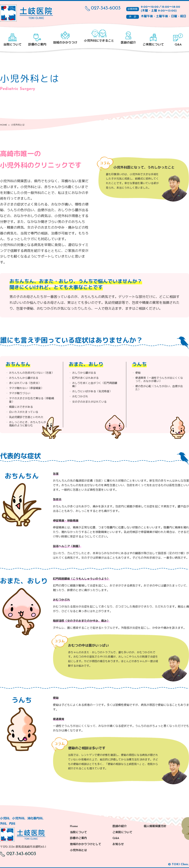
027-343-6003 (103, 8)
